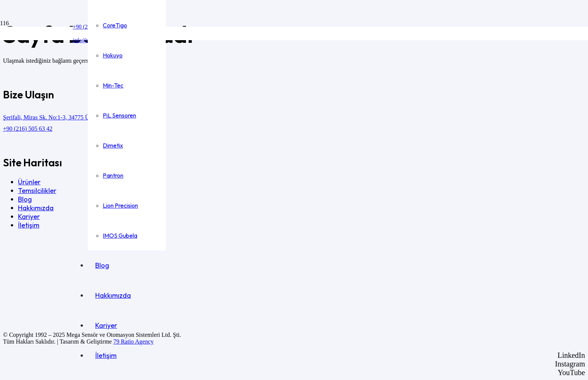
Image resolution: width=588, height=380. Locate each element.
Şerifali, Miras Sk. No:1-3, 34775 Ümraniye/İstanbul (67, 117)
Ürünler (29, 182)
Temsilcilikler (37, 191)
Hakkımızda (36, 208)
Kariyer (29, 216)
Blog (25, 199)
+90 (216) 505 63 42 (28, 129)
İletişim (29, 225)
